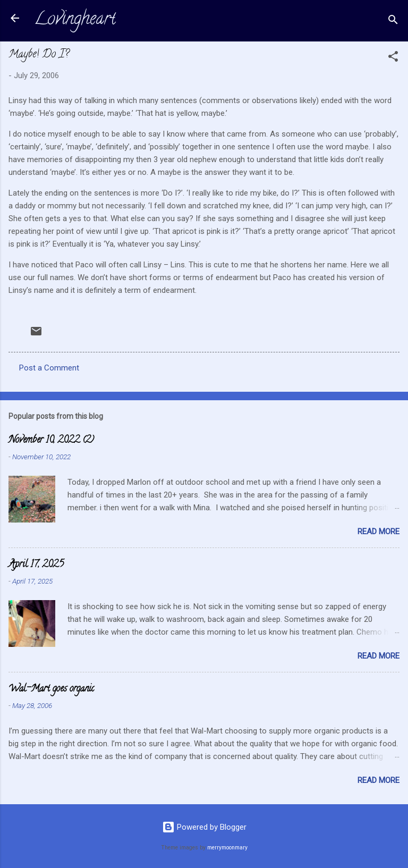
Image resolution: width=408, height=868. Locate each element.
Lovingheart (75, 20)
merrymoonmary (227, 848)
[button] (393, 58)
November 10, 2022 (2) (51, 441)
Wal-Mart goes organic (51, 689)
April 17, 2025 (36, 565)
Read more (379, 532)
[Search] (393, 22)
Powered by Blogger (204, 827)
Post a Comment (49, 368)
